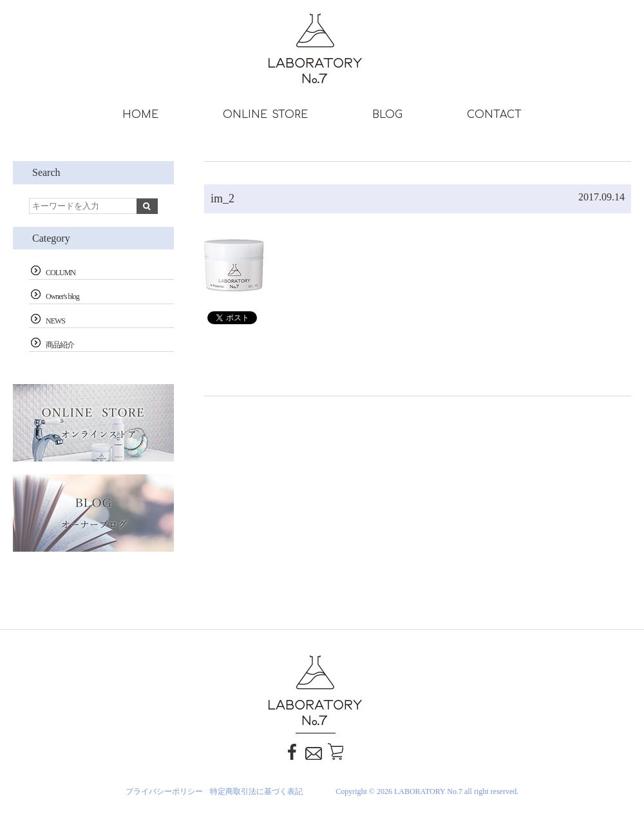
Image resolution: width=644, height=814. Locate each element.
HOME (140, 115)
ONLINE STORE (265, 115)
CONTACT (494, 115)
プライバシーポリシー (164, 791)
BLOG (387, 115)
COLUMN (61, 273)
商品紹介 (60, 345)
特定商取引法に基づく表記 (256, 791)
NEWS (55, 321)
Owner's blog (62, 296)
